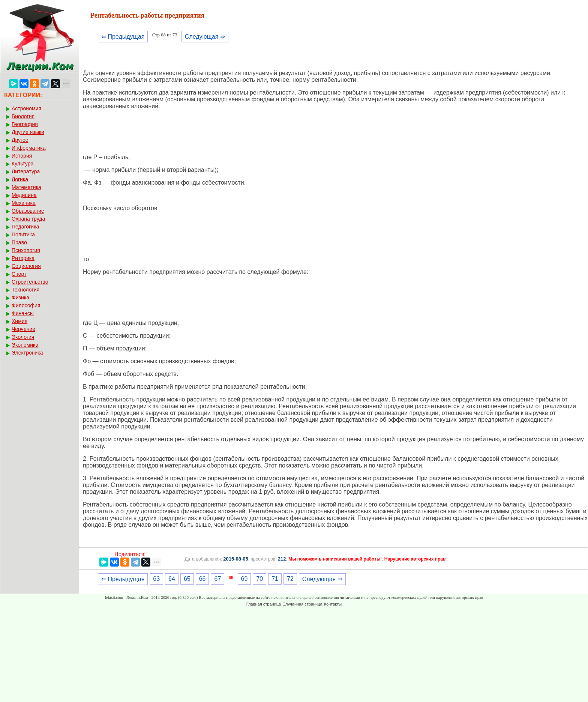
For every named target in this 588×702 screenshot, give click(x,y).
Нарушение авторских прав (415, 559)
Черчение (23, 329)
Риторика (23, 258)
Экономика (25, 345)
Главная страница (264, 604)
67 (217, 579)
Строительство (30, 282)
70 (259, 579)
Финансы (23, 313)
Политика (23, 235)
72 (290, 579)
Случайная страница (302, 604)
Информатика (28, 148)
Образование (28, 211)
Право (19, 242)
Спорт (19, 274)
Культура (22, 164)
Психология (26, 250)
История (22, 156)
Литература (26, 171)
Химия (19, 321)
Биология (23, 116)
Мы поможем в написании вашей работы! (335, 559)
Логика (20, 179)
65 (187, 579)
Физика (20, 298)
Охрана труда (28, 219)
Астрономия (26, 108)
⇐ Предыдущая (123, 37)
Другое (20, 140)
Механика (24, 203)
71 (275, 579)
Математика (26, 187)
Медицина (24, 195)
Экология (23, 337)
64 (172, 579)
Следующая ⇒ (205, 37)
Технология (25, 290)
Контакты (333, 604)
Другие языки (28, 132)
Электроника (27, 353)
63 (156, 579)
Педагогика (25, 227)
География (25, 124)
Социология (26, 266)
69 (244, 579)
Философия (26, 305)
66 (202, 579)
